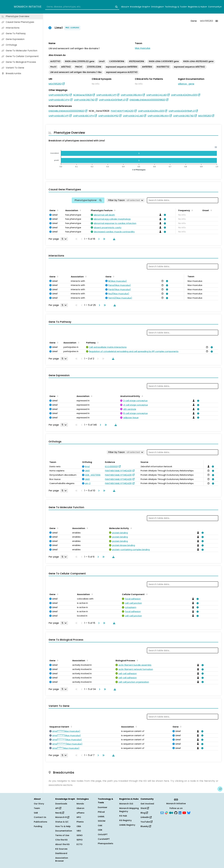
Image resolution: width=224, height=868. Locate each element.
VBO (79, 831)
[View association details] (164, 215)
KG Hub (123, 816)
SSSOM (102, 821)
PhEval (101, 812)
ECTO (79, 844)
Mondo (80, 804)
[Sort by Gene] (57, 210)
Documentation (64, 831)
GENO (80, 835)
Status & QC (62, 822)
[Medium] (171, 813)
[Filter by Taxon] (126, 200)
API (58, 808)
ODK (100, 830)
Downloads (61, 804)
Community (215, 7)
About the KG (62, 844)
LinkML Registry (127, 825)
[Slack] (166, 813)
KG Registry (125, 820)
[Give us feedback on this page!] (220, 789)
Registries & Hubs (197, 7)
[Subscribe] (162, 813)
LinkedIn (146, 817)
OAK (100, 825)
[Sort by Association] (80, 210)
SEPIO (80, 840)
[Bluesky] (189, 813)
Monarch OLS (126, 804)
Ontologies (157, 7)
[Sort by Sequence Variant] (71, 726)
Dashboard (61, 853)
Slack (145, 808)
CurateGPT (104, 839)
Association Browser (62, 859)
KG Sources (61, 849)
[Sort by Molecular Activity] (131, 528)
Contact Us (40, 817)
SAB (36, 813)
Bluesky (146, 826)
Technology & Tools (176, 7)
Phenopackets (105, 843)
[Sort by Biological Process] (137, 660)
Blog (144, 813)
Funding (38, 826)
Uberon (80, 808)
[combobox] (82, 7)
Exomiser (103, 807)
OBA (79, 826)
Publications (40, 822)
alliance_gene (186, 84)
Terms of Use (62, 835)
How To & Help (63, 826)
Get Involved (147, 804)
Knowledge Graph (140, 7)
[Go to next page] (98, 239)
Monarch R (62, 817)
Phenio (80, 822)
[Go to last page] (104, 239)
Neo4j (60, 813)
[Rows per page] (64, 239)
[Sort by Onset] (211, 210)
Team (37, 808)
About (125, 7)
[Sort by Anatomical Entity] (142, 396)
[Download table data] (114, 239)
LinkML (101, 816)
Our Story (39, 804)
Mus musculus (143, 48)
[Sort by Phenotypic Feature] (114, 210)
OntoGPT (103, 834)
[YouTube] (184, 813)
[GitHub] (176, 813)
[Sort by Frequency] (192, 210)
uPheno (80, 813)
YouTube (146, 822)
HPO (79, 817)
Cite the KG (61, 840)
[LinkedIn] (180, 813)
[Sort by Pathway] (97, 342)
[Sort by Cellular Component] (146, 594)
